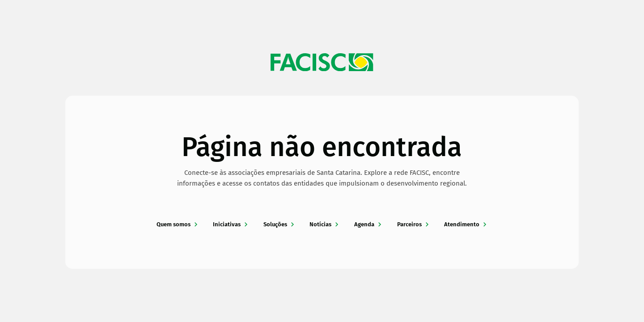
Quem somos (178, 224)
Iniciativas (231, 224)
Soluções (279, 224)
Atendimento (466, 224)
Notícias (324, 224)
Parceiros (413, 224)
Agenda (368, 224)
